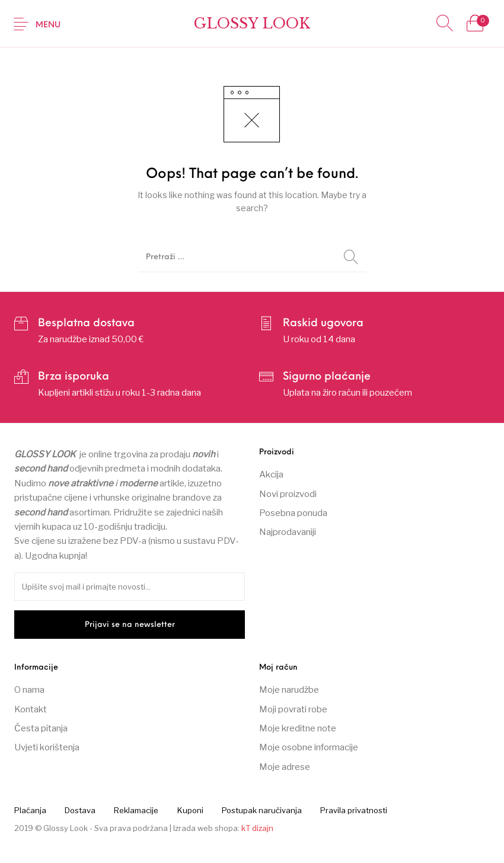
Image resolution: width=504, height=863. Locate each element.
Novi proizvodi (288, 494)
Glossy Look (252, 23)
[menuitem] (30, 810)
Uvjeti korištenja (47, 747)
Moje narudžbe (289, 690)
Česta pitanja (41, 728)
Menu (48, 25)
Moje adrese (285, 767)
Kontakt (31, 709)
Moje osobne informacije (309, 747)
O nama (29, 690)
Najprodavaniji (288, 532)
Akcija (271, 475)
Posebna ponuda (293, 513)
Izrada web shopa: (206, 828)
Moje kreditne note (298, 728)
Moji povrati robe (293, 709)
